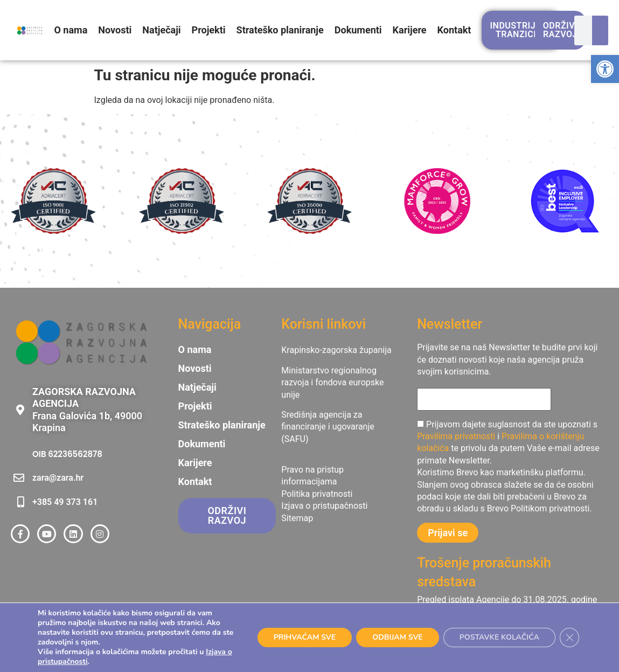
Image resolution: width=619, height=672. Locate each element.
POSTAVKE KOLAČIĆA (498, 638)
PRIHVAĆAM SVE (301, 638)
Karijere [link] (410, 30)
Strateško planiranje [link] (280, 30)
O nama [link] (71, 30)
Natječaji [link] (161, 30)
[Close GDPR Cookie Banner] (569, 638)
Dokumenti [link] (358, 30)
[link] (605, 69)
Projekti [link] (209, 30)
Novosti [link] (115, 30)
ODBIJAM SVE (394, 638)
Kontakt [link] (454, 30)
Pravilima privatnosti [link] (456, 436)
